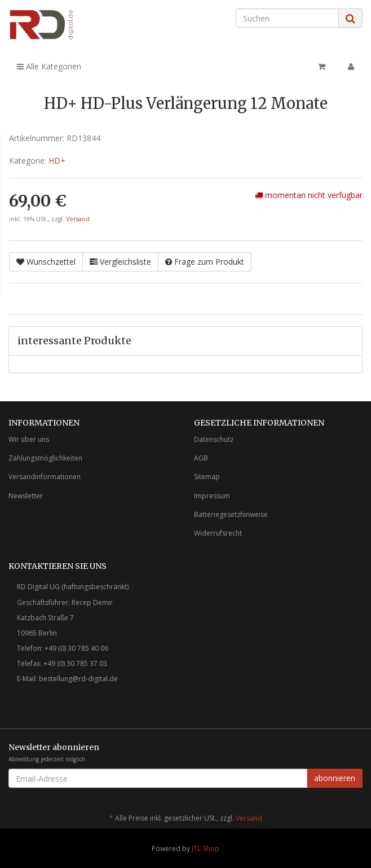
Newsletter (26, 496)
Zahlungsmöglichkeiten (45, 458)
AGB (201, 458)
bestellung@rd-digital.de (78, 679)
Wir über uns (29, 439)
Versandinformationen (45, 477)
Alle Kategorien (49, 66)
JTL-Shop (206, 849)
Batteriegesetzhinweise (231, 514)
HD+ (57, 161)
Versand (78, 219)
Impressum (212, 496)
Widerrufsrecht (218, 533)
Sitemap (207, 477)
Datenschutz (214, 439)
